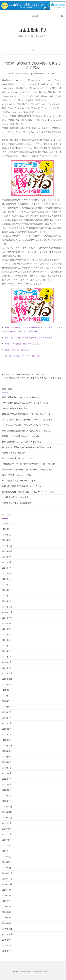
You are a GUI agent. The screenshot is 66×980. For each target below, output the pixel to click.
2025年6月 (7, 573)
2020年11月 (7, 879)
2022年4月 (7, 784)
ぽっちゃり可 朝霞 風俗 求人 (15, 408)
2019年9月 (7, 940)
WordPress (49, 971)
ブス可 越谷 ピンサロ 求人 (14, 453)
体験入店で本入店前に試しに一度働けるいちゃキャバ (26, 414)
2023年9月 (7, 690)
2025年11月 (7, 546)
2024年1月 (7, 668)
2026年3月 (7, 523)
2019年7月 (7, 951)
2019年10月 (7, 934)
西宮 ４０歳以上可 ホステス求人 (18, 458)
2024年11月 (7, 612)
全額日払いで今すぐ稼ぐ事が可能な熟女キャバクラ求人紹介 (29, 464)
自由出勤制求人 (33, 30)
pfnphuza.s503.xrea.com (43, 74)
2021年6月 (7, 840)
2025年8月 (7, 562)
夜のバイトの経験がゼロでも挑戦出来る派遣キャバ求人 (27, 447)
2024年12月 (7, 607)
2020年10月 (7, 884)
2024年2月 (7, 662)
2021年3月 (7, 857)
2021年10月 (7, 818)
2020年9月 (7, 890)
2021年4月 (7, 851)
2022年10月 (7, 751)
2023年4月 (7, 718)
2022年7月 (7, 768)
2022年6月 (7, 773)
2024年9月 (7, 623)
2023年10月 (7, 684)
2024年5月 (7, 646)
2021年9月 (7, 823)
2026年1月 (7, 535)
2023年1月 (7, 734)
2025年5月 (7, 579)
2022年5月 (7, 779)
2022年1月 (7, 801)
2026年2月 (7, 529)
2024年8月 (7, 629)
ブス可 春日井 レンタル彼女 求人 (17, 503)
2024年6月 (7, 640)
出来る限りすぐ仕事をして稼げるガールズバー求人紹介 (27, 470)
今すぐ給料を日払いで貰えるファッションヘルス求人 (26, 403)
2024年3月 (7, 657)
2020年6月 (7, 907)
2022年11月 (7, 746)
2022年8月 (7, 762)
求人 (33, 50)
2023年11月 (7, 679)
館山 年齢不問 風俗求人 (17, 350)
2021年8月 (7, 829)
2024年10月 (7, 618)
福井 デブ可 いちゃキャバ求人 (17, 475)
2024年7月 (7, 634)
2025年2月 (7, 596)
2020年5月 (7, 912)
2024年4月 (7, 651)
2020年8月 (7, 895)
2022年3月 (7, 790)
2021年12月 (7, 807)
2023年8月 (7, 696)
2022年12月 (7, 740)
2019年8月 (7, 945)
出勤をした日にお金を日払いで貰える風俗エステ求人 (26, 431)
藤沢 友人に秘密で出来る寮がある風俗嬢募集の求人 (29, 338)
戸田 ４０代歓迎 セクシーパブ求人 (22, 344)
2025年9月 (7, 557)
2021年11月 (7, 812)
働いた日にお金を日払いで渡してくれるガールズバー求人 (28, 492)
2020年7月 (7, 901)
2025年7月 (7, 568)
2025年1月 (7, 601)
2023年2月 (7, 729)
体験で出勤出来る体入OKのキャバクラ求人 (21, 442)
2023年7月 (7, 701)
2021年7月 (7, 834)
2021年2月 (7, 862)
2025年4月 (7, 585)
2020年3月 (7, 923)
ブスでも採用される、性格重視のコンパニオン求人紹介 (27, 420)
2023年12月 (7, 673)
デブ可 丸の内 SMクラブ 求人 (15, 497)
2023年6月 (7, 707)
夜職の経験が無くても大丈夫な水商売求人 (21, 397)
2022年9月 (7, 757)
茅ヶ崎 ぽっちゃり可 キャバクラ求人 (23, 356)
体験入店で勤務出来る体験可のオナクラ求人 (22, 486)
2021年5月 (7, 845)
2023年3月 (7, 723)
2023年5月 (7, 712)
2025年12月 (7, 540)
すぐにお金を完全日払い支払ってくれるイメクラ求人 (26, 425)
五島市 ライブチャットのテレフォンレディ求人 (23, 374)
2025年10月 (7, 551)
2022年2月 (7, 796)
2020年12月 (7, 873)
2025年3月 (7, 590)
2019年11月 (7, 929)
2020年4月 (7, 918)
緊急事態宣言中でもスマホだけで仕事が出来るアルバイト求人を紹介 (34, 378)
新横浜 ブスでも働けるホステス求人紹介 (21, 436)
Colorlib (31, 971)
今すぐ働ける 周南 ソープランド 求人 (19, 481)
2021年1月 (7, 868)
